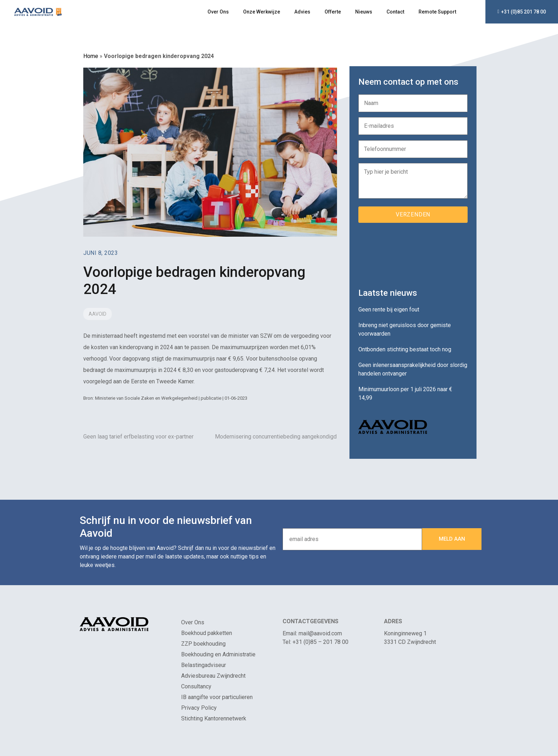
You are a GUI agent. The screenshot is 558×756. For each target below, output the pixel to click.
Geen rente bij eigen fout (389, 309)
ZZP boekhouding (203, 644)
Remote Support (437, 12)
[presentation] (412, 253)
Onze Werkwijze (262, 12)
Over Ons (218, 12)
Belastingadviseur (204, 665)
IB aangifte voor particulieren (217, 697)
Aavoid (98, 314)
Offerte (333, 12)
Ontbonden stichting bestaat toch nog (405, 349)
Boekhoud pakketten (207, 633)
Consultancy (196, 686)
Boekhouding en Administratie (218, 654)
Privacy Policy (199, 708)
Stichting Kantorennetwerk (214, 718)
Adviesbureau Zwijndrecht (213, 676)
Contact (395, 12)
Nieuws (364, 12)
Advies (302, 12)
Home (91, 56)
